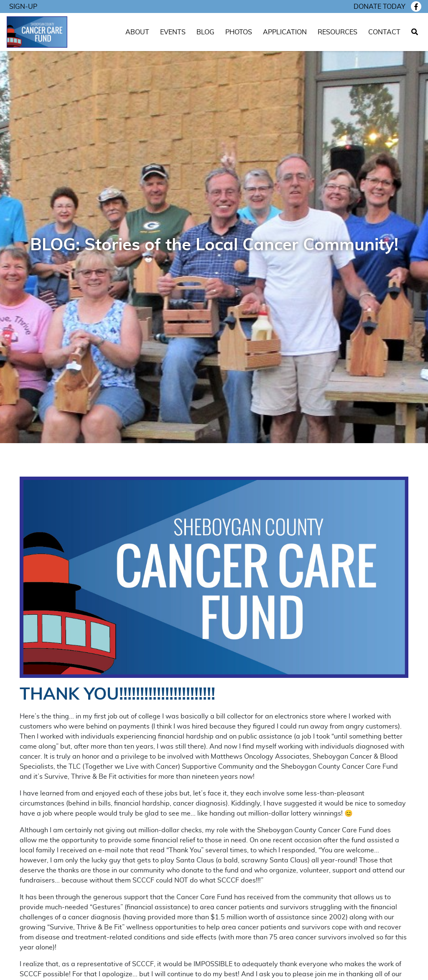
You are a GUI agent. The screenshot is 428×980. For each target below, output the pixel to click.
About (137, 32)
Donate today (380, 7)
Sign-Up (23, 7)
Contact (384, 32)
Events (173, 32)
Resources (338, 32)
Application (285, 32)
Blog (205, 32)
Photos (239, 32)
